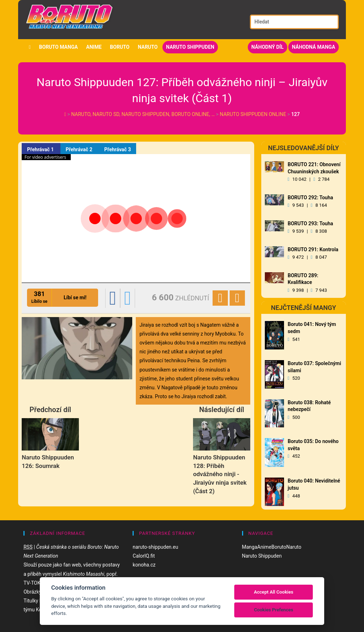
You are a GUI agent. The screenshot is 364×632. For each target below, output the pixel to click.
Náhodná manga (314, 47)
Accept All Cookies (274, 592)
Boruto (120, 47)
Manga (250, 547)
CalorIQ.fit (144, 556)
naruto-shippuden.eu (155, 547)
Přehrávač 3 (117, 149)
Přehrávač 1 (41, 149)
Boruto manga (58, 47)
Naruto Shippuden (190, 47)
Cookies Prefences (273, 610)
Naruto (148, 47)
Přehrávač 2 (80, 149)
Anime (94, 47)
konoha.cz (144, 565)
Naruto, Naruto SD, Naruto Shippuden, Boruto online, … (143, 114)
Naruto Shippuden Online (253, 114)
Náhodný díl (267, 47)
